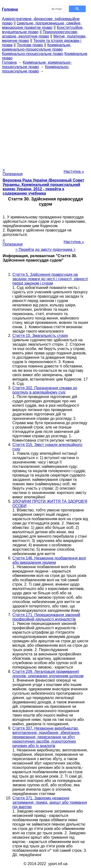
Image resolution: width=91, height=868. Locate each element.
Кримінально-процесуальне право (33, 54)
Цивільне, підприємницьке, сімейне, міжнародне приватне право (42, 25)
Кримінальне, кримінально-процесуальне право (37, 47)
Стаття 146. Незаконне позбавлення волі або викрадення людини (49, 560)
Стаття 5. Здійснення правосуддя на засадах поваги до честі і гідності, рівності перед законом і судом (50, 279)
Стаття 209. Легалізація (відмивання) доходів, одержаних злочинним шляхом (48, 674)
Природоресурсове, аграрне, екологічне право (40, 34)
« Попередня (13, 172)
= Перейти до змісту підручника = (45, 250)
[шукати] (57, 9)
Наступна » (74, 171)
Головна (9, 62)
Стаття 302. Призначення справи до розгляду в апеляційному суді (45, 390)
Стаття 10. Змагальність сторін (40, 336)
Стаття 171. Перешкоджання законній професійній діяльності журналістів (46, 617)
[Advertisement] (45, 119)
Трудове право (30, 45)
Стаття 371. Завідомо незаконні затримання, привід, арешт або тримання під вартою (50, 802)
